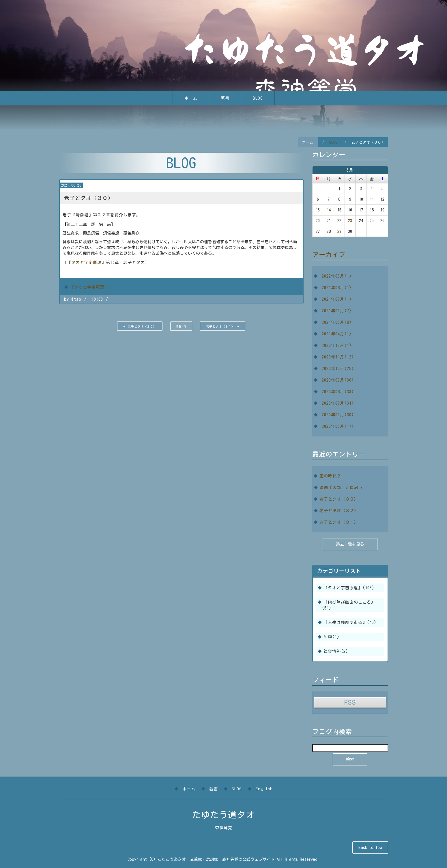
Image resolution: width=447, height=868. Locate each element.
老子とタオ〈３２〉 (339, 511)
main (181, 326)
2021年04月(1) (337, 334)
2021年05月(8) (337, 322)
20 (318, 221)
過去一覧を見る (350, 544)
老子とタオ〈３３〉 (339, 499)
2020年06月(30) (338, 415)
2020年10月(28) (338, 369)
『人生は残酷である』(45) (350, 622)
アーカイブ (329, 255)
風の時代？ (330, 476)
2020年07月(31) (338, 403)
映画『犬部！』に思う (341, 488)
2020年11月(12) (338, 357)
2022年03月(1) (337, 276)
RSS (350, 702)
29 (339, 231)
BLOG (258, 98)
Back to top (370, 847)
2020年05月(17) (338, 426)
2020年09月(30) (338, 380)
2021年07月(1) (337, 299)
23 (350, 221)
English (264, 789)
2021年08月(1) (337, 288)
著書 (225, 98)
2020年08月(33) (338, 392)
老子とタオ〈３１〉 (339, 522)
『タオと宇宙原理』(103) (349, 588)
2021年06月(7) (337, 311)
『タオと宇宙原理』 (89, 287)
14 (329, 210)
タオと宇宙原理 (86, 263)
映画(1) (332, 637)
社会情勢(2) (336, 651)
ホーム (191, 98)
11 (372, 199)
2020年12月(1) (337, 345)
